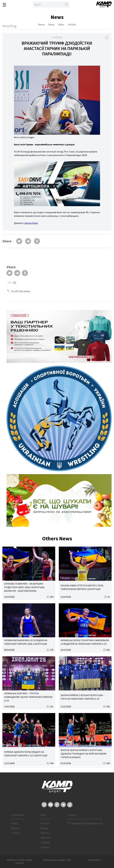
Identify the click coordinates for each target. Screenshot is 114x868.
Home (41, 24)
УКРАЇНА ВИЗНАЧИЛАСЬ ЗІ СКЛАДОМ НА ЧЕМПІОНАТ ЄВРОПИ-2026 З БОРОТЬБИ (26, 642)
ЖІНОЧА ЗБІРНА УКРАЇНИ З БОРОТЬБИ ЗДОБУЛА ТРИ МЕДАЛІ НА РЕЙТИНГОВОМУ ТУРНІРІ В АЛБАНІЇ (84, 754)
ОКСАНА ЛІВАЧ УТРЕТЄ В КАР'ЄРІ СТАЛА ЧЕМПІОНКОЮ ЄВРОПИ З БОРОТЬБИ (82, 587)
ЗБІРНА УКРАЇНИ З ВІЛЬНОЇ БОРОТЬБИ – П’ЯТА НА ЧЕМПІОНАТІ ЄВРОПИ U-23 (82, 697)
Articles (72, 24)
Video (61, 24)
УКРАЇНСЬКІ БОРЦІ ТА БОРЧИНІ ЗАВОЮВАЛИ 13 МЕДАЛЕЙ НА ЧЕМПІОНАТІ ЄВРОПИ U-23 (85, 642)
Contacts (16, 833)
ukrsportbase (31, 223)
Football (45, 823)
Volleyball (46, 838)
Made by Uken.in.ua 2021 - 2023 (57, 860)
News (51, 24)
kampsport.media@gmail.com (87, 823)
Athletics (45, 847)
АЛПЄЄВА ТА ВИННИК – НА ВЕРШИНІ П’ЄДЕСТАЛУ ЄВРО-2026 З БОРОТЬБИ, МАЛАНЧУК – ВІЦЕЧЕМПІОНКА (24, 587)
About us (16, 828)
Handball (45, 842)
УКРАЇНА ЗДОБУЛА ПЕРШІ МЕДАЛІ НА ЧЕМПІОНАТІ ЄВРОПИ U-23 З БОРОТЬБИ (26, 754)
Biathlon (45, 833)
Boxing (44, 828)
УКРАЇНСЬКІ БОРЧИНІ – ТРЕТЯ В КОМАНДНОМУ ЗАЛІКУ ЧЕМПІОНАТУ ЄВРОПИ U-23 (28, 697)
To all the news (20, 291)
